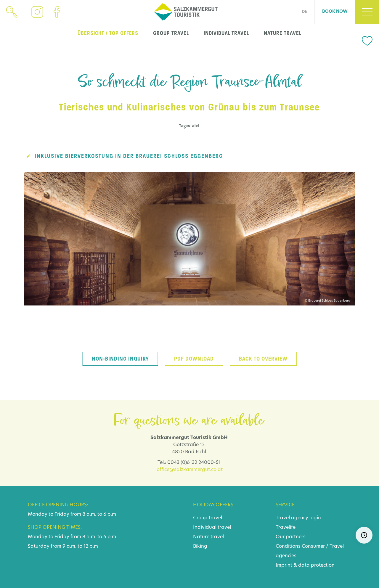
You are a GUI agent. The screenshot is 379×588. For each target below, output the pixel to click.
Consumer (313, 547)
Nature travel (208, 537)
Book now (335, 12)
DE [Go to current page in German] (304, 12)
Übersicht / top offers (108, 33)
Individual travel (212, 528)
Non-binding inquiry (120, 365)
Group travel (208, 518)
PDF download (194, 365)
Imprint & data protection (305, 565)
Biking (200, 547)
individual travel (226, 33)
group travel (171, 33)
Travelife (286, 528)
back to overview (263, 365)
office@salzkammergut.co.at (190, 470)
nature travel (282, 33)
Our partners (291, 537)
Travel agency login (298, 518)
